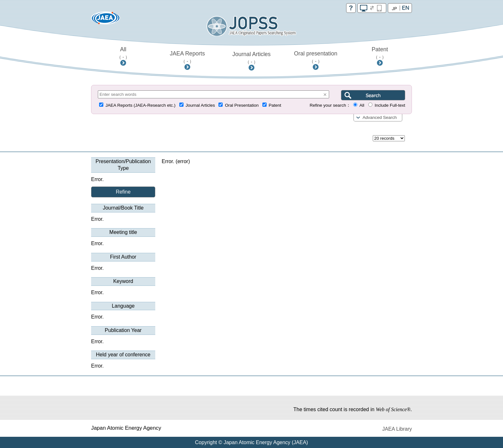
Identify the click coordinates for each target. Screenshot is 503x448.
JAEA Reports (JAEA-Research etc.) (141, 105)
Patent (380, 53)
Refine (123, 192)
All (123, 53)
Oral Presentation (242, 105)
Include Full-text (390, 105)
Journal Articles (251, 58)
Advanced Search (380, 117)
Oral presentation (316, 57)
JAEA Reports (187, 57)
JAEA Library (397, 429)
